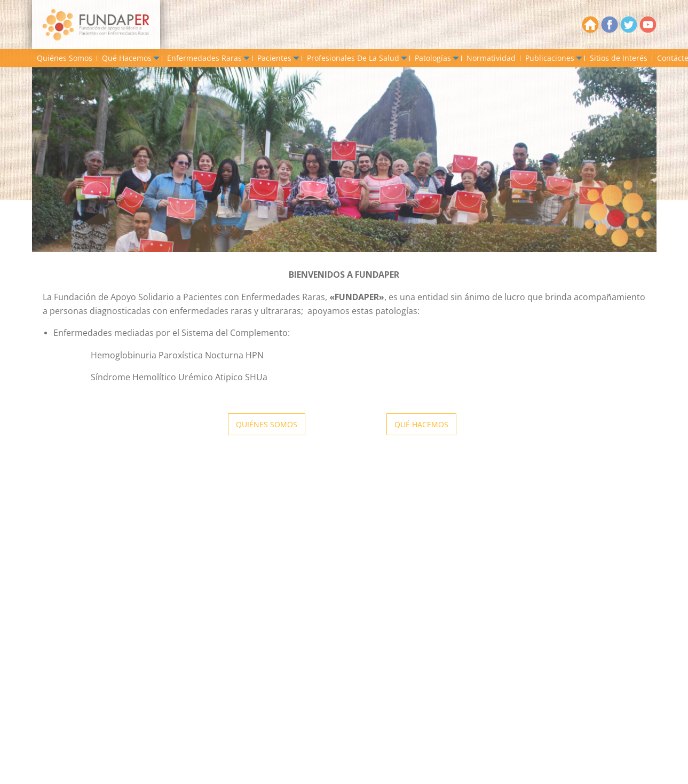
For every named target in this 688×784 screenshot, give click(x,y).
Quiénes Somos (65, 58)
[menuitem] (65, 58)
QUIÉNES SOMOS (267, 424)
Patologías (433, 58)
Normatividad (491, 58)
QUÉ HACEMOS (421, 424)
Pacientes (274, 58)
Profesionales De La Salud (353, 58)
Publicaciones (550, 58)
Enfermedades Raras (204, 58)
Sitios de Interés (619, 58)
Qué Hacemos (127, 58)
